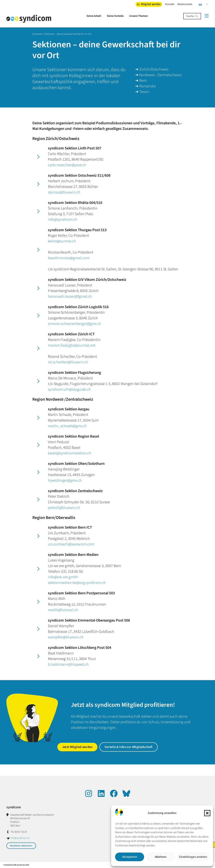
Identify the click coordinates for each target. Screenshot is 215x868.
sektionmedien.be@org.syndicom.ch (77, 583)
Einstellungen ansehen (193, 857)
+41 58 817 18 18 (18, 832)
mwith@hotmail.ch (63, 610)
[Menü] (206, 16)
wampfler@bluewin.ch (66, 637)
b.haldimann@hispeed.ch (68, 664)
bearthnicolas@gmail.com (69, 258)
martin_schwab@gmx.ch (67, 426)
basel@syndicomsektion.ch (70, 453)
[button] (207, 813)
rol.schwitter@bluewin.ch (68, 362)
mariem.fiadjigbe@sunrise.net (72, 345)
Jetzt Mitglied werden (77, 747)
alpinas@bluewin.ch (64, 192)
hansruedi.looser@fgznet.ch (70, 296)
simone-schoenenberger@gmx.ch (74, 324)
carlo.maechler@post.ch (67, 165)
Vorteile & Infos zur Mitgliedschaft (129, 747)
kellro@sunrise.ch (62, 241)
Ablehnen (161, 857)
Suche (190, 16)
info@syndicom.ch (63, 220)
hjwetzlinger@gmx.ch (65, 480)
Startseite (37, 34)
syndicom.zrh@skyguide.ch (69, 389)
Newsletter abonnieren (21, 846)
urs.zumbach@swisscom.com (71, 544)
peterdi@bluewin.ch (64, 508)
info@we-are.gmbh (63, 577)
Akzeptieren (130, 857)
